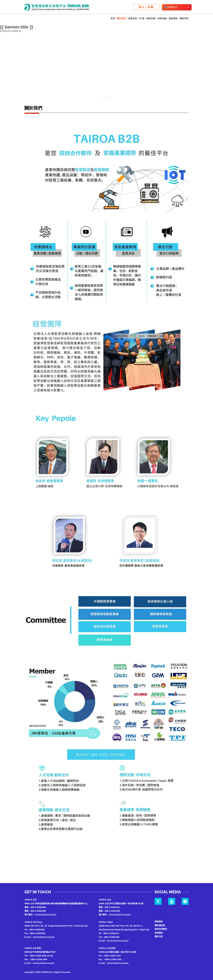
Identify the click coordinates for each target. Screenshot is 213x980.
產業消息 (133, 18)
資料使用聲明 (161, 929)
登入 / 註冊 (146, 7)
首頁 (113, 18)
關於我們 (122, 18)
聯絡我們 (184, 18)
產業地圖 (162, 18)
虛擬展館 (173, 18)
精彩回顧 (151, 18)
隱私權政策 (160, 925)
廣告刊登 (159, 936)
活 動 (142, 18)
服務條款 (159, 921)
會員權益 (159, 933)
